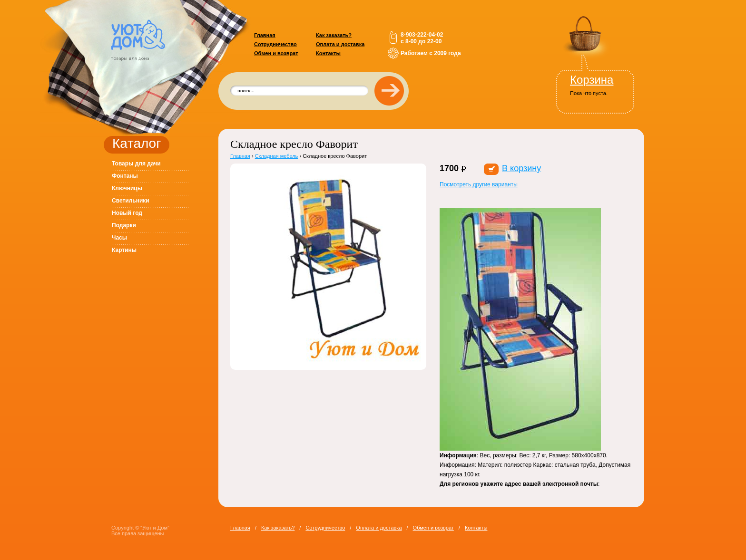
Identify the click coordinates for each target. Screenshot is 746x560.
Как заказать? (334, 35)
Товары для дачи (136, 164)
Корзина (592, 80)
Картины (124, 250)
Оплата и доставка (340, 44)
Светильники (131, 201)
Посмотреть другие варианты (479, 184)
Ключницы (127, 188)
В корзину (521, 168)
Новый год (127, 213)
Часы (119, 238)
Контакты (328, 53)
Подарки (124, 225)
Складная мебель (277, 156)
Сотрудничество (275, 44)
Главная (265, 35)
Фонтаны (125, 176)
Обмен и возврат (276, 53)
